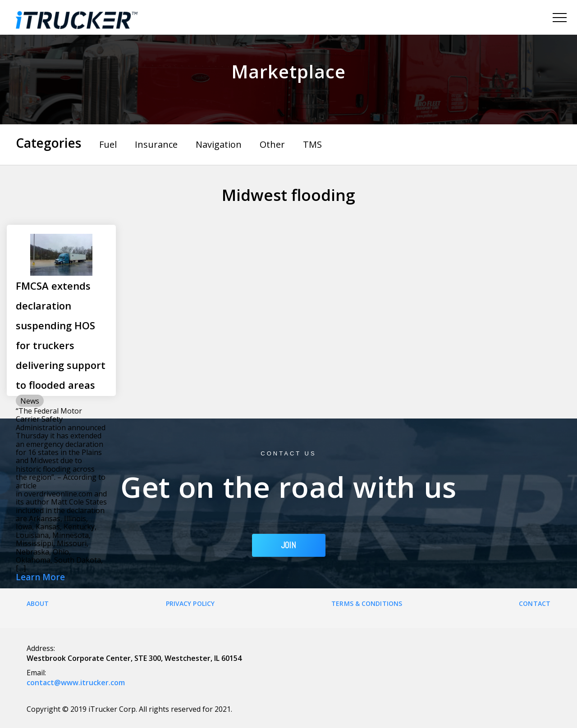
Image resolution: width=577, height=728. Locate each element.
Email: (36, 673)
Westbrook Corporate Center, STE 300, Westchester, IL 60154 (134, 658)
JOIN (289, 545)
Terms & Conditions (367, 603)
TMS (312, 144)
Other (272, 144)
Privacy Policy (190, 603)
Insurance (156, 144)
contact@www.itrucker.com (76, 682)
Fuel (108, 144)
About (38, 603)
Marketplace (288, 71)
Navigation (219, 144)
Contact (535, 603)
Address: (41, 648)
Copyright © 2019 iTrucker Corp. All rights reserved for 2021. (129, 709)
